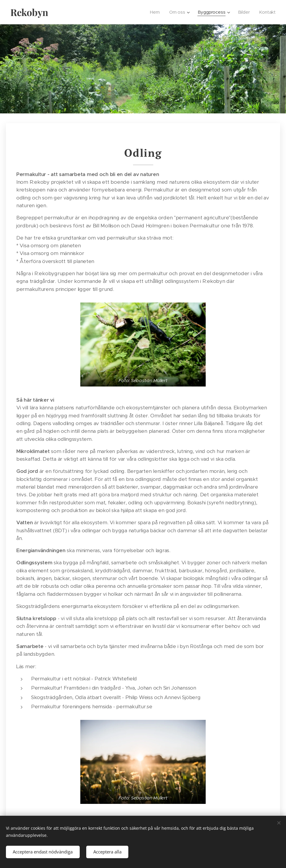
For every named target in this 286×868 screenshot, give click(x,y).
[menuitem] (157, 12)
